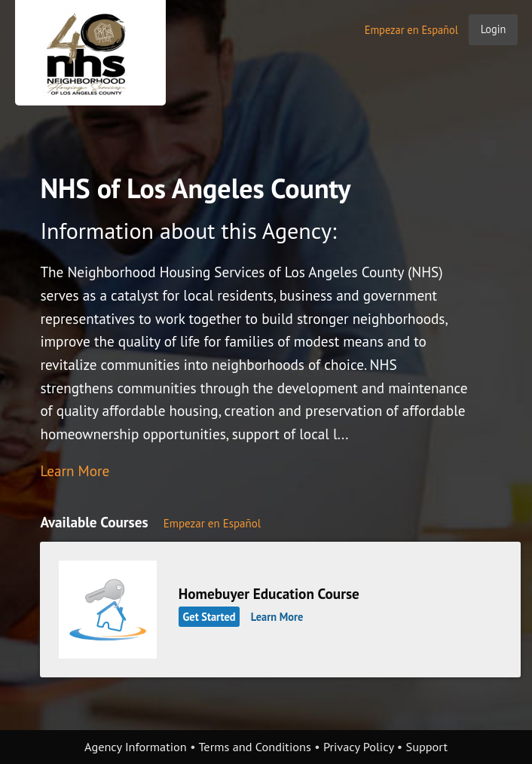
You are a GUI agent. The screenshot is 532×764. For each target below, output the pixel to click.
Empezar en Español (411, 30)
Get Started (209, 617)
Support (427, 747)
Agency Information (136, 747)
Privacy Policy (359, 747)
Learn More (75, 471)
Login (494, 29)
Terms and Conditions (254, 747)
